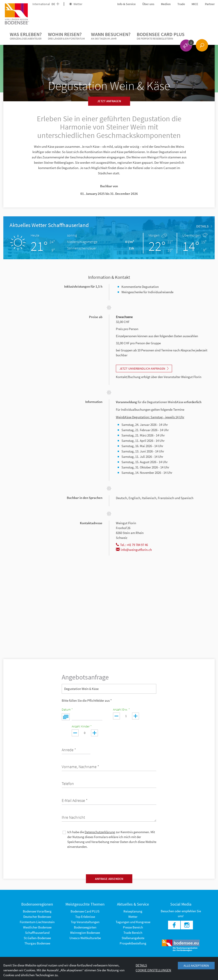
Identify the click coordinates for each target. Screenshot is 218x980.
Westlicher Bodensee (37, 927)
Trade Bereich (133, 933)
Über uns (148, 4)
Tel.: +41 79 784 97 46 (132, 545)
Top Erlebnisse (85, 917)
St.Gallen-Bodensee (37, 938)
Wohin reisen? (66, 36)
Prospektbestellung (133, 943)
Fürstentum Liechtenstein (37, 922)
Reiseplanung (133, 911)
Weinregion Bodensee (85, 933)
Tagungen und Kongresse (133, 922)
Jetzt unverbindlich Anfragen (144, 368)
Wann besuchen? (111, 36)
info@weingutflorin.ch (134, 550)
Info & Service (126, 4)
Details (204, 226)
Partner (210, 4)
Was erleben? (26, 36)
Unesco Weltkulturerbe (85, 938)
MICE (195, 4)
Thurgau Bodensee (37, 943)
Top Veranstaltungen (85, 922)
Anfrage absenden (109, 879)
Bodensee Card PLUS (161, 36)
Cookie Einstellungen (153, 970)
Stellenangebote (133, 938)
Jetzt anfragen (109, 101)
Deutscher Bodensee (37, 917)
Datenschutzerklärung (100, 832)
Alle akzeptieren (196, 966)
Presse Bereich (133, 927)
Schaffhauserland (37, 933)
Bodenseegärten (85, 927)
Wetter (76, 4)
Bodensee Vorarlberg (37, 911)
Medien (166, 4)
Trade (181, 4)
